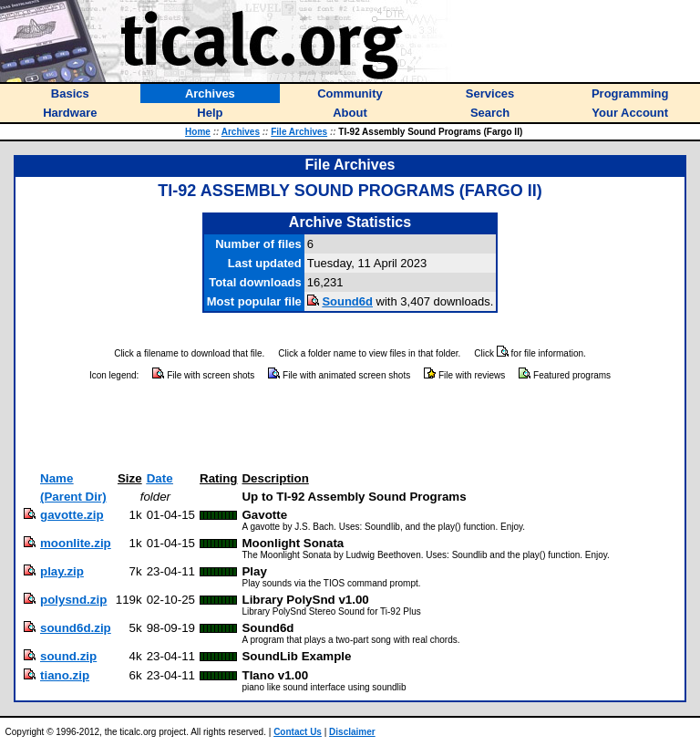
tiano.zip (65, 675)
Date (160, 478)
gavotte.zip (72, 515)
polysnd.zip (73, 600)
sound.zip (68, 656)
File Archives (299, 132)
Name (57, 478)
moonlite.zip (76, 543)
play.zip (62, 571)
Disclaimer (352, 732)
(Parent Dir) (73, 497)
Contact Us (298, 732)
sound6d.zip (76, 628)
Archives (241, 132)
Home (198, 132)
